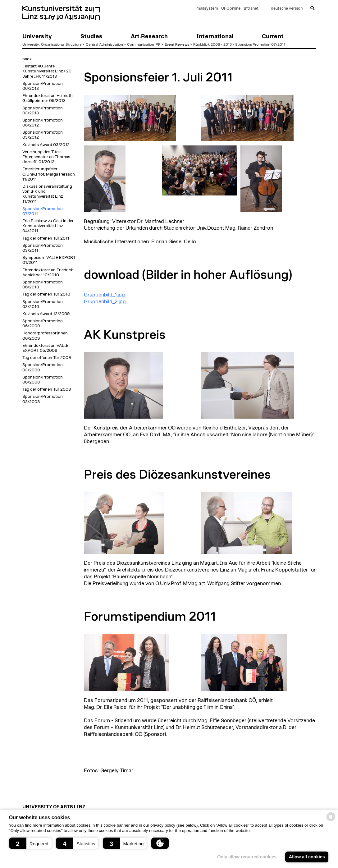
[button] (30, 843)
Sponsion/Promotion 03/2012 (43, 135)
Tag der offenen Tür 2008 (47, 389)
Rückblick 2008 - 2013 (212, 44)
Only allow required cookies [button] (247, 857)
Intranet (251, 9)
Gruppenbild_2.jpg (105, 302)
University (31, 44)
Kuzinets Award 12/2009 (46, 314)
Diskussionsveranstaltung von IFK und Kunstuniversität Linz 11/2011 (47, 194)
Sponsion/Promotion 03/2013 (43, 111)
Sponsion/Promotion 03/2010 (43, 304)
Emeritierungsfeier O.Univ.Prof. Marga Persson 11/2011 (49, 174)
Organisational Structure (61, 44)
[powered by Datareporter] (331, 821)
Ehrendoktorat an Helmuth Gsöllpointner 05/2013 (48, 98)
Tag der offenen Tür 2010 (46, 294)
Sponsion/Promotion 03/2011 (43, 248)
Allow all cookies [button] (307, 857)
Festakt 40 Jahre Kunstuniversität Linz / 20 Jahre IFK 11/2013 (47, 71)
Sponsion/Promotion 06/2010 (43, 285)
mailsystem (207, 9)
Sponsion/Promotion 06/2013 (43, 86)
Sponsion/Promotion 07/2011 (260, 44)
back (27, 59)
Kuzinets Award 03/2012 (46, 145)
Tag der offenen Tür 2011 (46, 238)
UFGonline (231, 9)
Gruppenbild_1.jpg (104, 295)
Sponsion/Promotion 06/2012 (43, 123)
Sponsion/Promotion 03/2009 (43, 367)
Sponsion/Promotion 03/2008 (43, 399)
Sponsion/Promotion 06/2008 (43, 380)
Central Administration (104, 44)
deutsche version (287, 9)
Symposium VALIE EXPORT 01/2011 (49, 260)
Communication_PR (144, 44)
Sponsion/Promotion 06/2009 (43, 324)
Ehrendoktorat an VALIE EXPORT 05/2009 (45, 348)
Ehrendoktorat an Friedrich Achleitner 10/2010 (48, 273)
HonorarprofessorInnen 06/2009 (45, 336)
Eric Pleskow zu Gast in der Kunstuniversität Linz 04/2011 (48, 226)
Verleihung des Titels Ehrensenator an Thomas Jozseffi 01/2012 (46, 157)
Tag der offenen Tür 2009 (47, 358)
